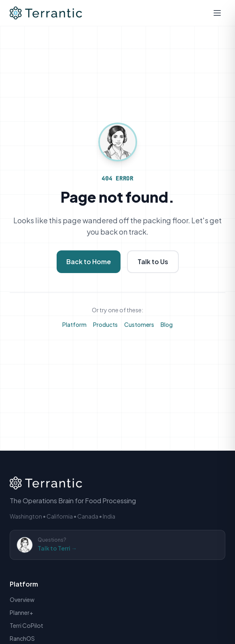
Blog (167, 324)
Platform (74, 324)
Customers (139, 324)
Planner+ (21, 612)
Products (105, 324)
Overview (22, 600)
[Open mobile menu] (217, 13)
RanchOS (22, 638)
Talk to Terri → (57, 548)
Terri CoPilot (26, 625)
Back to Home (89, 262)
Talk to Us (153, 262)
